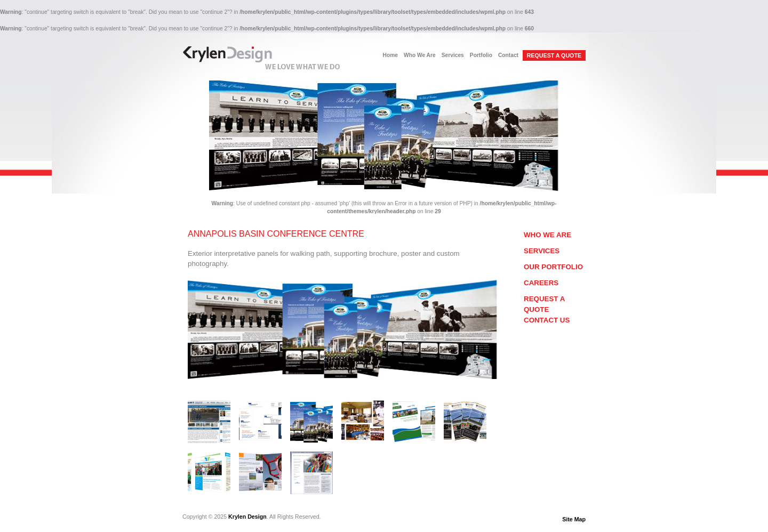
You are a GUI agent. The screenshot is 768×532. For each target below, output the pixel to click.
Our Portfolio (553, 267)
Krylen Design (247, 517)
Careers (541, 283)
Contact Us (547, 320)
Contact (508, 55)
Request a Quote (544, 304)
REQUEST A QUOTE (554, 55)
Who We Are (420, 55)
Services (453, 55)
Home (390, 55)
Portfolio (481, 55)
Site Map (574, 519)
